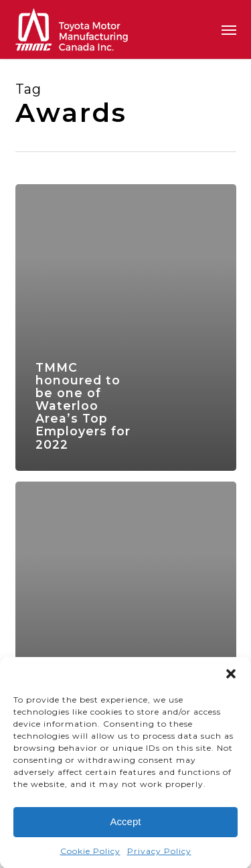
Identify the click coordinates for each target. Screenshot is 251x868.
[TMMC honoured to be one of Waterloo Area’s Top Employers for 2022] (126, 328)
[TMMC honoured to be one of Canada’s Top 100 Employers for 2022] (126, 625)
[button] (231, 676)
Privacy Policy (159, 853)
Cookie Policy (90, 853)
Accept (126, 823)
